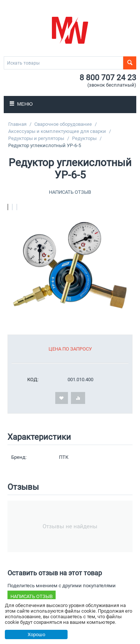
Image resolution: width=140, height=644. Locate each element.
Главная (17, 124)
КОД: (33, 379)
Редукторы (84, 138)
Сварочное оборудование (63, 124)
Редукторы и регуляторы (36, 138)
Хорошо (36, 634)
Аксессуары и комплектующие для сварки (57, 131)
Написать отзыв (70, 192)
